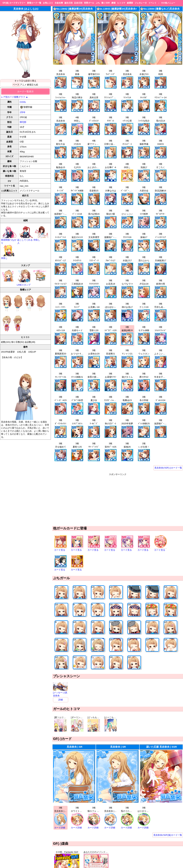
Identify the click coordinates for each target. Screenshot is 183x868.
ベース (16, 85)
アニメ (23, 85)
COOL (23, 102)
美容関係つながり (9, 240)
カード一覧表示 (25, 91)
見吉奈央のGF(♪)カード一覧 (168, 468)
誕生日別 (69, 3)
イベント (153, 3)
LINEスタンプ (24, 278)
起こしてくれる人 (26, 240)
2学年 (22, 112)
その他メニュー (168, 3)
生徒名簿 (59, 3)
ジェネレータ (141, 3)
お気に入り (48, 3)
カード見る (60, 550)
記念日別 (78, 3)
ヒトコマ (121, 3)
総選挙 (130, 3)
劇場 (113, 3)
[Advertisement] (118, 500)
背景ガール (89, 3)
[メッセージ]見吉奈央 (60, 693)
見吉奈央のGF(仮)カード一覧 (168, 835)
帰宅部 (23, 122)
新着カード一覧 (34, 3)
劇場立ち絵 (33, 85)
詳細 (61, 700)
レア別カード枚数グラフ (14, 97)
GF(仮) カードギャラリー (14, 3)
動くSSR (106, 3)
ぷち (98, 3)
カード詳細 (60, 828)
